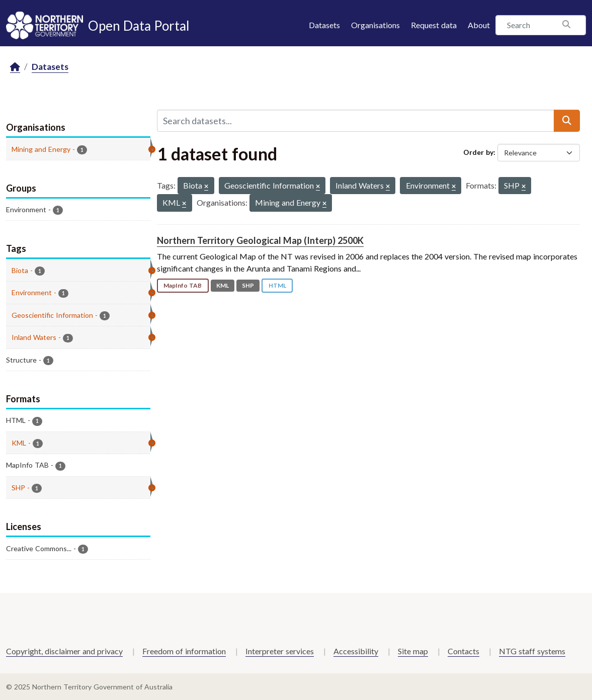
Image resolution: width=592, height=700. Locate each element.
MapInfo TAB (183, 285)
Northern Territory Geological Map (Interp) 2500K (260, 240)
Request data (434, 25)
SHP (248, 285)
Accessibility (356, 651)
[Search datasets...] (356, 121)
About (479, 25)
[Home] (15, 67)
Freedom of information (184, 651)
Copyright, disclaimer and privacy (64, 651)
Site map (413, 651)
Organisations (375, 25)
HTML (277, 285)
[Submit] (567, 121)
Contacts (463, 651)
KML (223, 285)
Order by (478, 152)
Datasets (324, 25)
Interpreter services (280, 651)
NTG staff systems (532, 651)
